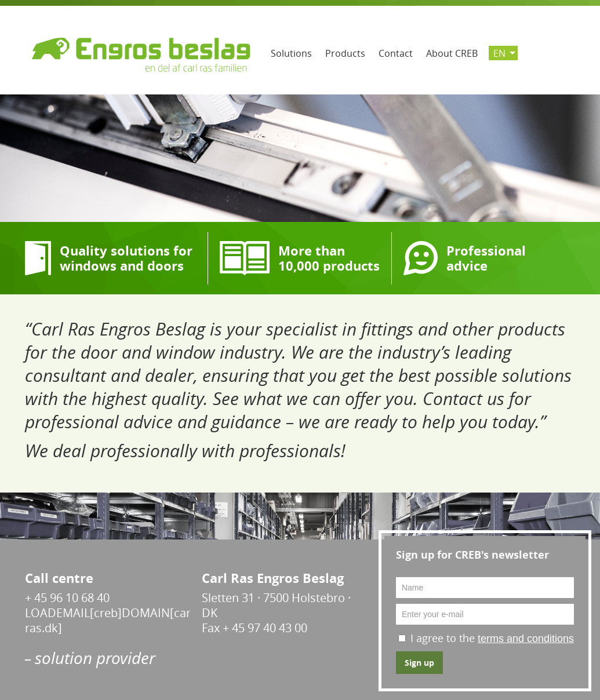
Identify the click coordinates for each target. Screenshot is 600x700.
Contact (396, 53)
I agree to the (492, 638)
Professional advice (486, 258)
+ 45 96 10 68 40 (67, 598)
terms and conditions (526, 639)
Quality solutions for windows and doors (126, 258)
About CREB (452, 53)
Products (345, 53)
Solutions (291, 53)
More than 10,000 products (329, 258)
